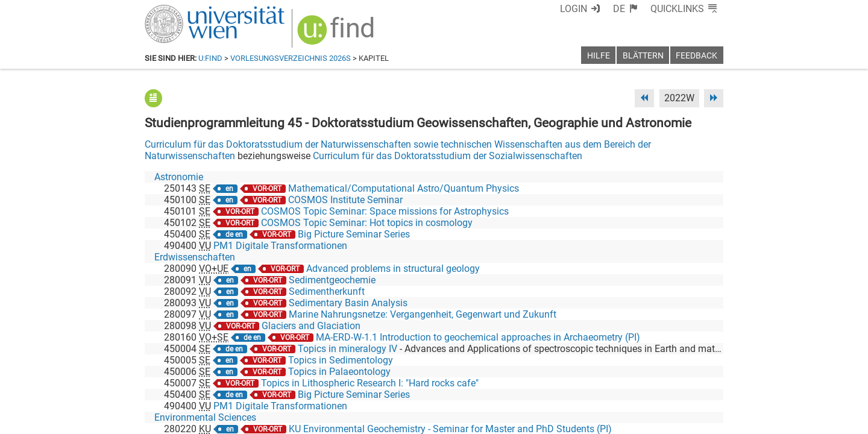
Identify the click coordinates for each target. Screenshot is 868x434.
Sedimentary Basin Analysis (348, 303)
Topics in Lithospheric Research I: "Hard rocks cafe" (370, 383)
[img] (337, 34)
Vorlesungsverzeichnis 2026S (291, 58)
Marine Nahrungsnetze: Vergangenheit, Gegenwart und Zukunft (423, 314)
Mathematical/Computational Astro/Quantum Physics (404, 188)
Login (574, 9)
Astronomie (179, 177)
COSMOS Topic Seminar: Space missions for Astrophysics (385, 211)
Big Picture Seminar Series (354, 234)
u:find (210, 58)
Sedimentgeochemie (332, 280)
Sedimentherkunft (327, 291)
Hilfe (599, 56)
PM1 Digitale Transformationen (280, 246)
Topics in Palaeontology (339, 372)
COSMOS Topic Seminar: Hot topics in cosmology (367, 223)
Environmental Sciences (205, 417)
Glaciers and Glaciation (311, 326)
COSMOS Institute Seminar (345, 200)
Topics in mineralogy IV (348, 349)
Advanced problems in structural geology (393, 269)
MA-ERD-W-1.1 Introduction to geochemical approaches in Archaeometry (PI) (478, 337)
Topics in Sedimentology (341, 360)
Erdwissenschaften (195, 257)
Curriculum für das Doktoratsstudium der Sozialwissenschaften (448, 156)
